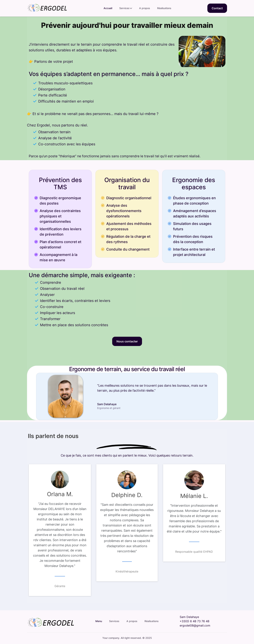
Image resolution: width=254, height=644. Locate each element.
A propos (145, 8)
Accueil (108, 8)
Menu (99, 621)
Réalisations (164, 8)
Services (126, 8)
